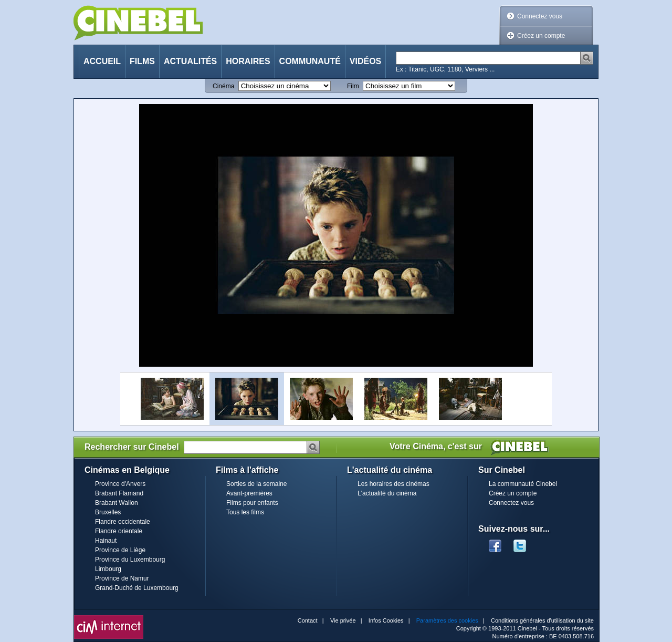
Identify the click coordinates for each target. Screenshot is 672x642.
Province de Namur (122, 578)
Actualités (190, 61)
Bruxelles (108, 512)
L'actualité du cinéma (387, 493)
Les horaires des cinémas (393, 484)
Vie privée (343, 620)
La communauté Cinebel (523, 484)
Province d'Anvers (120, 484)
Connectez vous (540, 16)
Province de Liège (120, 550)
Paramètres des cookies (447, 620)
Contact (308, 620)
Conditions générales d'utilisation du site (542, 620)
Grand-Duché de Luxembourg (137, 588)
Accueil (102, 61)
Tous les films (245, 512)
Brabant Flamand (119, 493)
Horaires (248, 61)
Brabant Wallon (117, 503)
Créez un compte (541, 36)
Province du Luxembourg (130, 560)
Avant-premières (249, 493)
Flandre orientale (119, 531)
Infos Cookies (386, 620)
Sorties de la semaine (256, 484)
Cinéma (223, 86)
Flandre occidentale (123, 522)
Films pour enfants (252, 503)
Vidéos (365, 61)
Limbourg (108, 569)
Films (142, 61)
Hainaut (106, 541)
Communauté (310, 61)
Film (353, 86)
